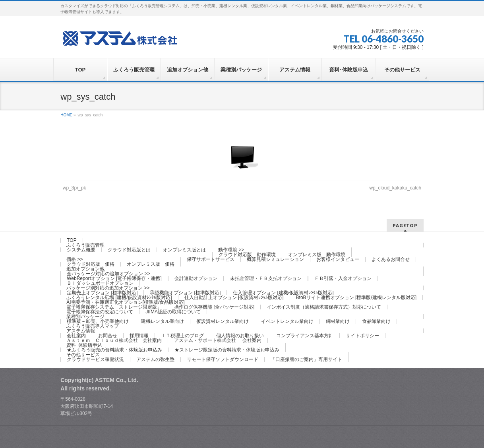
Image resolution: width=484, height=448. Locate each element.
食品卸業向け (376, 321)
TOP (72, 240)
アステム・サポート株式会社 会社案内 (218, 340)
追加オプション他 (85, 269)
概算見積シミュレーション (275, 259)
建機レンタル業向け (163, 321)
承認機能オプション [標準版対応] (185, 293)
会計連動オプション (196, 278)
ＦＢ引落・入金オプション (343, 278)
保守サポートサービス (211, 259)
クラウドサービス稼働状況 (95, 359)
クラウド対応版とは (129, 250)
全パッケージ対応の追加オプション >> (108, 274)
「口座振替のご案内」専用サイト (306, 359)
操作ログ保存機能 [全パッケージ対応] (214, 307)
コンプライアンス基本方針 (305, 336)
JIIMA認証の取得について (173, 312)
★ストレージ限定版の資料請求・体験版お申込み (227, 350)
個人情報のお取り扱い (240, 336)
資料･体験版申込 (84, 345)
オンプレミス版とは (184, 250)
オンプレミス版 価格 (151, 264)
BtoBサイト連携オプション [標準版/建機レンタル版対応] (356, 297)
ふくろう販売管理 (85, 245)
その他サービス (83, 355)
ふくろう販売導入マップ (93, 326)
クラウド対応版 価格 (91, 264)
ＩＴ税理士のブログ (182, 336)
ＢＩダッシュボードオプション (100, 283)
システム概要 (81, 250)
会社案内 (76, 336)
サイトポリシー (362, 336)
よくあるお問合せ (391, 259)
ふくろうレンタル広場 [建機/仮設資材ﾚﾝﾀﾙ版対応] (119, 297)
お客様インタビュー (338, 259)
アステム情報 (81, 331)
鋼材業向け (338, 321)
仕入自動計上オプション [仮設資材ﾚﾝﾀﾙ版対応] (234, 297)
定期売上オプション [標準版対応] (102, 293)
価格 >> (75, 259)
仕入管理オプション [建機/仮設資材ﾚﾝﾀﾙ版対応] (283, 293)
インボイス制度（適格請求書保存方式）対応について (324, 307)
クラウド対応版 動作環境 (247, 255)
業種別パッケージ (85, 317)
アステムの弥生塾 (155, 359)
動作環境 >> (231, 250)
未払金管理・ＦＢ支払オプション (266, 278)
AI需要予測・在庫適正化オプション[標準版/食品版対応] (125, 302)
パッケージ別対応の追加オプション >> (108, 288)
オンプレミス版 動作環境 (317, 255)
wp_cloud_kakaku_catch (395, 188)
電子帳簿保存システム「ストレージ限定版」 (114, 307)
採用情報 (139, 336)
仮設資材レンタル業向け (223, 321)
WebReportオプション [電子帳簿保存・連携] (114, 278)
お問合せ (108, 336)
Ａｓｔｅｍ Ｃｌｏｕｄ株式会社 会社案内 (114, 340)
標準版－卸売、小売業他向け (98, 321)
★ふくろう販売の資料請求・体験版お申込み (114, 350)
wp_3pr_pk (75, 188)
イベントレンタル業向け (287, 321)
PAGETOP (405, 225)
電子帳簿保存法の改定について (100, 312)
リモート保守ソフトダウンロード (223, 359)
